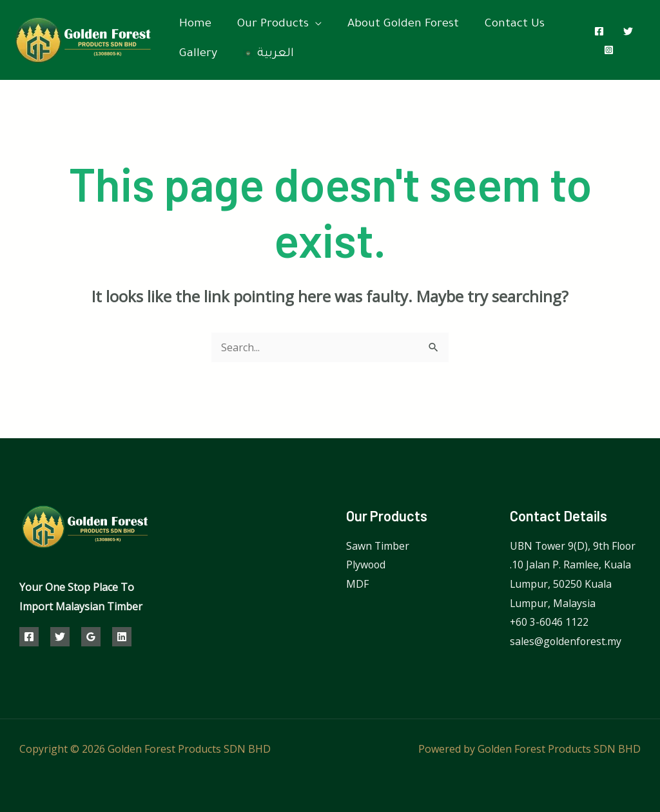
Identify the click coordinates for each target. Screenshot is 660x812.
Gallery (198, 54)
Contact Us (515, 24)
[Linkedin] (122, 637)
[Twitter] (628, 31)
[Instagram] (609, 50)
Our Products (273, 24)
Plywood (366, 565)
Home (195, 24)
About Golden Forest (403, 24)
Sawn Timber (378, 546)
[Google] (91, 637)
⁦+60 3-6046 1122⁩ (549, 622)
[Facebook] (599, 31)
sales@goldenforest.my (566, 641)
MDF (357, 584)
